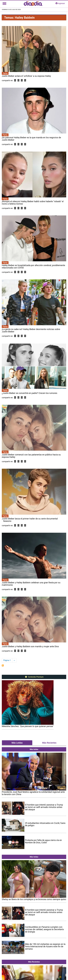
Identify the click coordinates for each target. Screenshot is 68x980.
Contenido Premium (34, 677)
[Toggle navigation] (4, 3)
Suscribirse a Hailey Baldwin (3, 665)
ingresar (60, 3)
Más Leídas (17, 743)
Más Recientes (49, 743)
